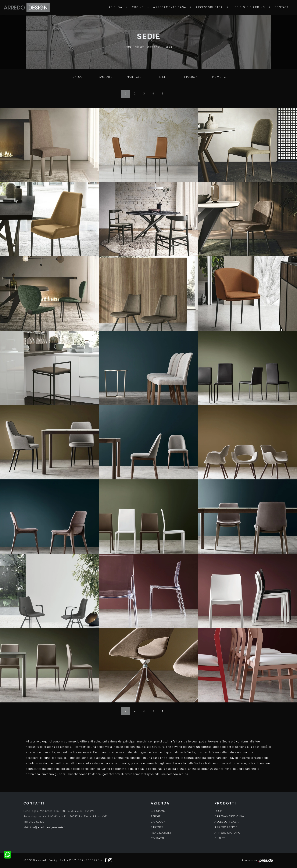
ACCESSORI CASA (226, 822)
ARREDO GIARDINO (227, 833)
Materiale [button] (134, 77)
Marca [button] (77, 77)
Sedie (169, 47)
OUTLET (220, 838)
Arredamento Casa (170, 7)
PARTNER (157, 827)
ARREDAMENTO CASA (229, 817)
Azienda (116, 7)
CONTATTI (157, 838)
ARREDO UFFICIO (226, 827)
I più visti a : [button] (219, 77)
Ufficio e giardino (249, 7)
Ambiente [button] (106, 77)
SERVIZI (156, 817)
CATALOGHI (159, 822)
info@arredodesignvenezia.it (48, 827)
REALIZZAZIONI (161, 833)
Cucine (138, 7)
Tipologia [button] (191, 77)
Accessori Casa (209, 7)
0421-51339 (36, 822)
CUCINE (219, 811)
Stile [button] (162, 77)
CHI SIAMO (158, 811)
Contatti (282, 7)
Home (128, 47)
